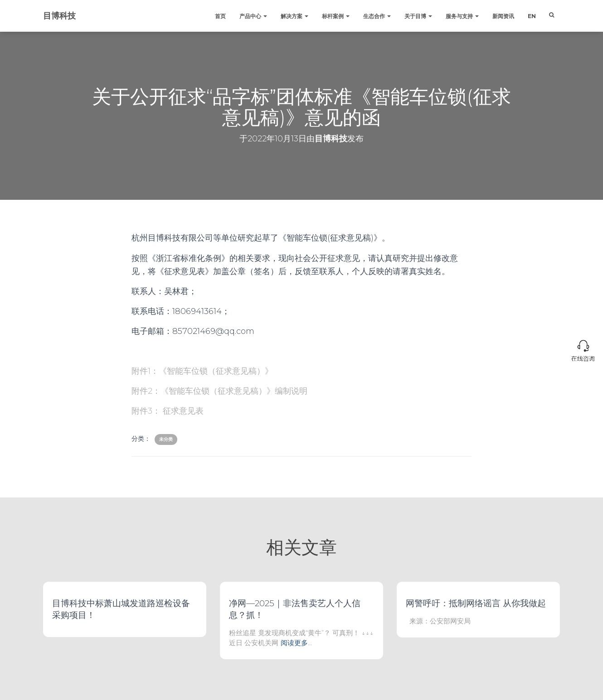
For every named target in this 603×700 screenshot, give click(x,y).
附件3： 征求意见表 (168, 411)
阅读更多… (296, 643)
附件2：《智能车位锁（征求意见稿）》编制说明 (219, 391)
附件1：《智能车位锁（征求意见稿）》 (202, 371)
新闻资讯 (503, 16)
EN (532, 16)
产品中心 (253, 16)
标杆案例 (336, 16)
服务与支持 (462, 16)
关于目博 (418, 16)
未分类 (166, 439)
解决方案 (294, 16)
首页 (220, 16)
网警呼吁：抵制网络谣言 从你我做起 (476, 603)
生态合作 (377, 16)
